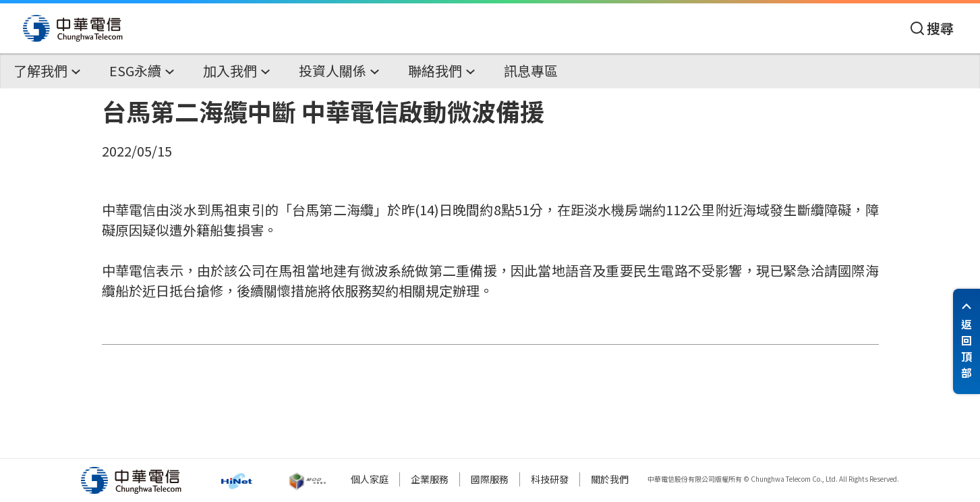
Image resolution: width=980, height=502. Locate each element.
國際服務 (490, 479)
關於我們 (610, 479)
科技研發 (550, 479)
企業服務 (430, 479)
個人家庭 (370, 479)
